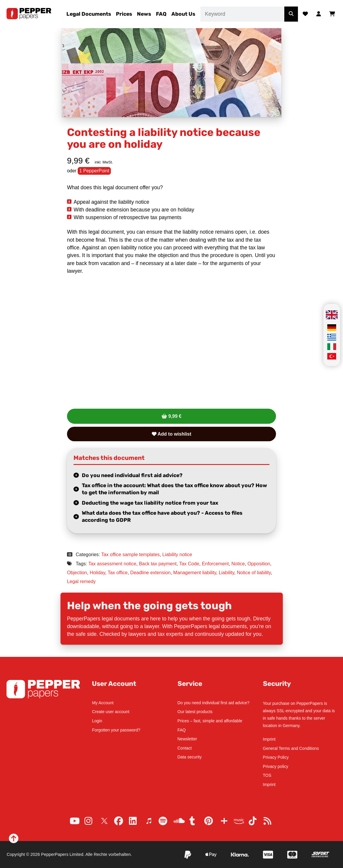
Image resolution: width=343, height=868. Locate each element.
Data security (190, 757)
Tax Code (189, 564)
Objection (77, 573)
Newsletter (187, 739)
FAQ (161, 14)
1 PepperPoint (94, 171)
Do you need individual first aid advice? (132, 475)
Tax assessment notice (112, 564)
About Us (183, 14)
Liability (226, 573)
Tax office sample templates (130, 555)
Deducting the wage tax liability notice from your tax (150, 503)
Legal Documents (89, 14)
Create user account (111, 712)
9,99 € (175, 416)
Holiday (97, 573)
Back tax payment (158, 564)
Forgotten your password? (116, 730)
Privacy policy (276, 766)
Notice (238, 564)
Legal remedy (81, 581)
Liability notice (177, 555)
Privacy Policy (276, 757)
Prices (124, 14)
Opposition (259, 564)
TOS (267, 775)
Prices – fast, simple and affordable (210, 721)
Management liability (195, 573)
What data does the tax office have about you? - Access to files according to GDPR (162, 517)
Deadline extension (150, 573)
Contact (185, 748)
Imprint (269, 739)
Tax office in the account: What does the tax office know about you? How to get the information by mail (174, 489)
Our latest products (195, 712)
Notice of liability (254, 573)
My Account (103, 703)
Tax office (118, 573)
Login (97, 721)
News (144, 14)
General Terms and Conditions (291, 748)
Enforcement (215, 564)
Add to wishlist (172, 434)
